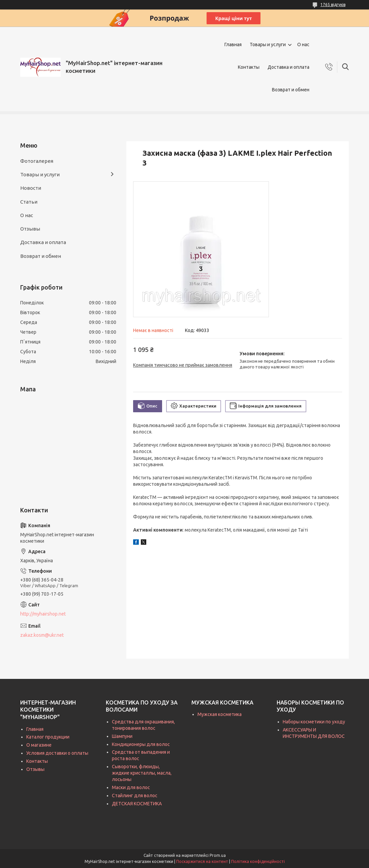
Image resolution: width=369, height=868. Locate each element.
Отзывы (30, 229)
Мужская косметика (220, 714)
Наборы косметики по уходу (314, 722)
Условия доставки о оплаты (57, 753)
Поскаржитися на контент (202, 861)
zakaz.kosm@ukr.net (42, 635)
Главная (233, 44)
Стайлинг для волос (135, 796)
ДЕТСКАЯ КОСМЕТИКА (137, 804)
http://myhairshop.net (43, 614)
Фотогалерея (37, 161)
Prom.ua (218, 855)
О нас (303, 44)
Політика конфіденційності (258, 861)
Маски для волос (131, 787)
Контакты (249, 67)
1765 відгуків (333, 5)
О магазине (39, 745)
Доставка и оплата (288, 67)
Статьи (29, 202)
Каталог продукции (48, 737)
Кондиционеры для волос (141, 744)
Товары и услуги (268, 44)
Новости (31, 188)
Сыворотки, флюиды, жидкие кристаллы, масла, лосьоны (142, 773)
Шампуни (122, 736)
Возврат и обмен (291, 90)
